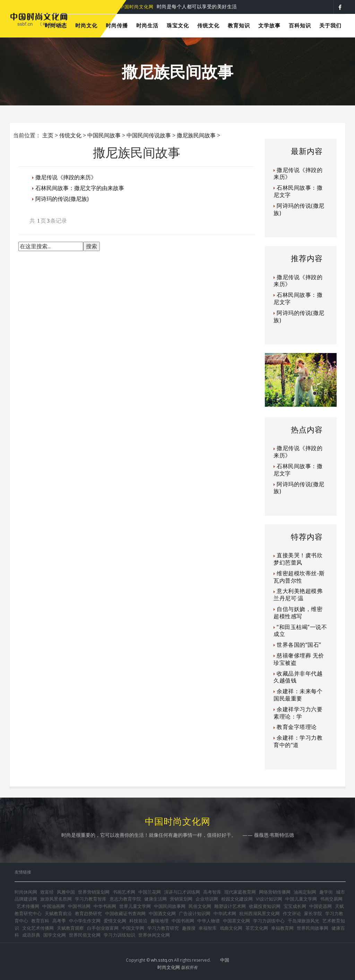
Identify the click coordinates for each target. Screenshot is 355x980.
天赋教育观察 (70, 928)
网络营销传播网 (275, 892)
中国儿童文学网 (301, 899)
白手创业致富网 (103, 928)
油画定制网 (305, 892)
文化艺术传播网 (38, 928)
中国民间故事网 (170, 906)
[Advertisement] (145, 277)
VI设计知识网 (269, 899)
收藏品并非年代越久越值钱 (298, 677)
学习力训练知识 (119, 935)
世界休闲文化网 (154, 935)
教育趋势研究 (88, 913)
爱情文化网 (115, 921)
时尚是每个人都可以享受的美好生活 (178, 7)
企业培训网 (207, 899)
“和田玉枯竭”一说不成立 (300, 631)
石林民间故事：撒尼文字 (298, 191)
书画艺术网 (124, 892)
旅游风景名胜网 (56, 899)
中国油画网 (54, 906)
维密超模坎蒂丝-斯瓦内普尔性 (299, 577)
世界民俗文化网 (85, 935)
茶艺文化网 (257, 928)
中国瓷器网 (321, 906)
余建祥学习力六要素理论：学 (298, 713)
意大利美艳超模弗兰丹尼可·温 (298, 595)
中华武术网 (225, 913)
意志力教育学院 (125, 899)
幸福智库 (208, 928)
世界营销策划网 (94, 892)
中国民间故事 (104, 135)
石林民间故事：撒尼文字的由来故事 (80, 188)
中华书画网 (105, 906)
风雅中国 (66, 892)
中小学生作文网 (85, 921)
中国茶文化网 (236, 921)
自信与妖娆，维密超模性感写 (298, 613)
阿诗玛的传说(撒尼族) (62, 199)
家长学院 (313, 913)
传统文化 (70, 135)
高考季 (59, 921)
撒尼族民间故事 (196, 135)
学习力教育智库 (91, 899)
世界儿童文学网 (135, 906)
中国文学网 (133, 928)
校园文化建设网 (237, 899)
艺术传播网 (28, 906)
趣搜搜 (189, 928)
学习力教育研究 (163, 928)
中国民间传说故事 (149, 135)
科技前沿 (138, 921)
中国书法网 (79, 906)
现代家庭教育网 (240, 892)
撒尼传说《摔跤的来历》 (66, 177)
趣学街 (326, 892)
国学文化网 (55, 935)
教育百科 (40, 921)
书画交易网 (331, 899)
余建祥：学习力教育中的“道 (298, 741)
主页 (48, 135)
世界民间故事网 (313, 928)
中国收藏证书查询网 (125, 913)
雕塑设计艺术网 (230, 906)
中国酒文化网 (162, 913)
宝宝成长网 (295, 906)
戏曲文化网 (231, 928)
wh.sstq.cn (162, 960)
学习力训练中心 (269, 921)
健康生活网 (155, 899)
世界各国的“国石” (299, 645)
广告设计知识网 (195, 913)
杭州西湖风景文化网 (259, 913)
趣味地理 (159, 921)
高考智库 (212, 892)
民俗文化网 (200, 906)
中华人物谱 (209, 921)
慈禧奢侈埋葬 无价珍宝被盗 (299, 659)
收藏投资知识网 (265, 906)
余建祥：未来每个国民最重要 (298, 695)
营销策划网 (181, 899)
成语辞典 (31, 935)
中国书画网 (183, 921)
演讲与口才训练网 (182, 892)
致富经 (47, 892)
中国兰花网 (150, 892)
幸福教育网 (282, 928)
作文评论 (292, 913)
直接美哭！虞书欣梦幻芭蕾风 (298, 559)
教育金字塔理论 (297, 727)
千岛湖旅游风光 (304, 921)
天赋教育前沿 (58, 913)
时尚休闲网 (26, 892)
